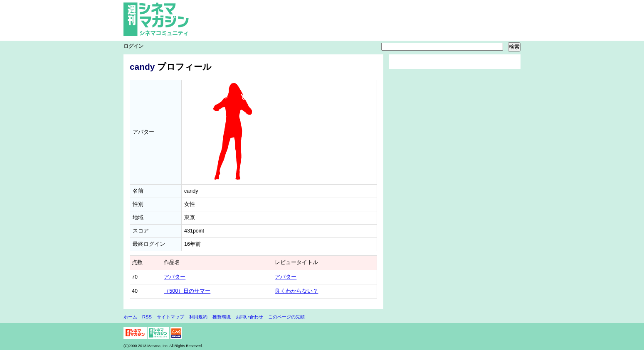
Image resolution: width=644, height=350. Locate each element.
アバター (175, 277)
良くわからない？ (296, 291)
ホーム (130, 317)
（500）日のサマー (187, 291)
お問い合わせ (249, 317)
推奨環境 (222, 317)
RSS (147, 317)
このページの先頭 (286, 317)
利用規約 (198, 317)
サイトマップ (170, 317)
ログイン (133, 46)
